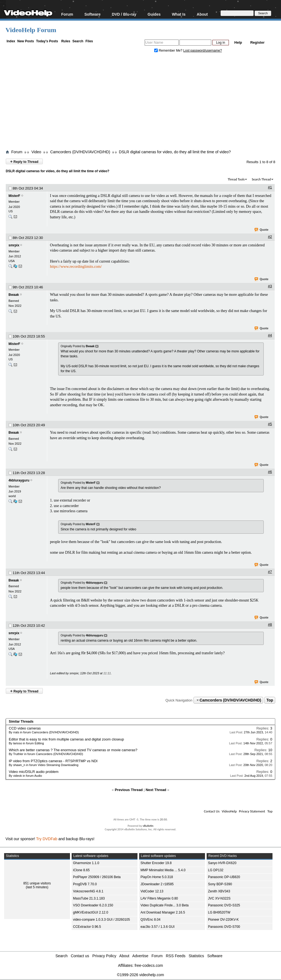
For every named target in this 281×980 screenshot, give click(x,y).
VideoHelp (229, 811)
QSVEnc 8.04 (151, 920)
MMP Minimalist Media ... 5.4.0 (163, 870)
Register (257, 42)
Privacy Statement (252, 811)
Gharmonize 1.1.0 (86, 863)
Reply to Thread (24, 161)
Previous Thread (129, 790)
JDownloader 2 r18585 (157, 884)
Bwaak (14, 295)
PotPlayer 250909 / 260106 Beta (97, 877)
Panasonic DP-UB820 (224, 877)
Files (89, 41)
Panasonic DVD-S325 (224, 905)
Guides (154, 14)
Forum (67, 14)
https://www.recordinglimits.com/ (76, 267)
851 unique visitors (37, 883)
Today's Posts (47, 41)
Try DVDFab (47, 839)
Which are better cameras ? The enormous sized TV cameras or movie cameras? (73, 750)
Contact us (80, 956)
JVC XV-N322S (219, 898)
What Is (179, 14)
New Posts (26, 41)
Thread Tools (236, 179)
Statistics (196, 956)
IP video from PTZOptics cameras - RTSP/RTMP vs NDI (53, 761)
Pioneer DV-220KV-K (223, 920)
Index (11, 41)
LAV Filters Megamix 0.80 (159, 898)
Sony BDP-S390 (220, 884)
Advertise (140, 956)
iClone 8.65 (81, 870)
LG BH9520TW (219, 912)
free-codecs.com (149, 965)
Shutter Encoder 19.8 (156, 863)
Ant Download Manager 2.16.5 (163, 912)
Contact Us (212, 811)
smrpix (14, 245)
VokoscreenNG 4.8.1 (88, 891)
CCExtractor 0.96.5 (87, 927)
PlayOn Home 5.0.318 (157, 877)
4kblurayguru (19, 480)
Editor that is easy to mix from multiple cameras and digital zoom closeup (66, 739)
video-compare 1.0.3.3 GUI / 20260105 (101, 920)
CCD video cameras (25, 728)
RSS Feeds (176, 956)
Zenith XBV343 (219, 891)
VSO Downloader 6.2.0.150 (93, 905)
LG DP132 (216, 870)
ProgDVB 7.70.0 (85, 884)
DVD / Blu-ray (124, 14)
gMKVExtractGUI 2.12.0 (91, 912)
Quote (262, 230)
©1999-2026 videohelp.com (140, 975)
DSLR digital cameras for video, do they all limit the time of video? (175, 152)
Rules (66, 41)
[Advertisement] (143, 102)
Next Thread (156, 790)
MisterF (14, 196)
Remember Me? (169, 51)
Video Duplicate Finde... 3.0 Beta (165, 905)
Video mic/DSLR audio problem (34, 772)
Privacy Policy (104, 956)
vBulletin (148, 826)
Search (78, 41)
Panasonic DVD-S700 (224, 927)
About (202, 14)
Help (238, 42)
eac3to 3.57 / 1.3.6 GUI (158, 927)
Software (92, 14)
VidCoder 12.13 (152, 891)
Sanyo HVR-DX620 (222, 863)
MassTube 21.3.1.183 (89, 898)
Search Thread (261, 179)
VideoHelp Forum (31, 30)
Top (270, 700)
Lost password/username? (203, 51)
